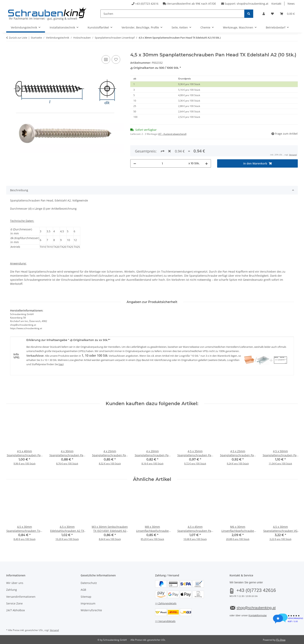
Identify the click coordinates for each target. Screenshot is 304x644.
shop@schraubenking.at (253, 4)
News (291, 4)
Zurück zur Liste (18, 38)
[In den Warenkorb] (9, 50)
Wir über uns (15, 583)
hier (61, 364)
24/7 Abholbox (16, 610)
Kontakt (276, 4)
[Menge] (162, 149)
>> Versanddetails (165, 621)
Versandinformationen (21, 597)
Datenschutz (89, 583)
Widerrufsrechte (91, 610)
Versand (54, 630)
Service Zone (14, 603)
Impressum (88, 603)
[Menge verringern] (135, 149)
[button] (264, 14)
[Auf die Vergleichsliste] (106, 59)
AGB (83, 590)
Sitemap (86, 597)
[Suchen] (172, 14)
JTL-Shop (281, 640)
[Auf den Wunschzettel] (116, 59)
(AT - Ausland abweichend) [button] (172, 134)
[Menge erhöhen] (206, 149)
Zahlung (12, 590)
